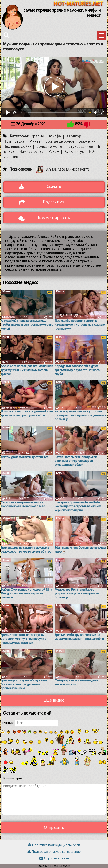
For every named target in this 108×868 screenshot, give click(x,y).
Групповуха (14, 142)
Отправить (54, 827)
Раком (54, 152)
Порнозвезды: (21, 170)
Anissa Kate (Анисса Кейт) (68, 170)
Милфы (55, 137)
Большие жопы (49, 147)
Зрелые (38, 137)
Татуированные (80, 147)
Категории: (19, 137)
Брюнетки (87, 142)
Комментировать (54, 218)
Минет (35, 142)
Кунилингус (74, 152)
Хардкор (74, 137)
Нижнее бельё (31, 152)
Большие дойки (18, 147)
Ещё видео (54, 700)
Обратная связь (54, 858)
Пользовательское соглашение (54, 852)
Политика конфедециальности (54, 845)
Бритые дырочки (60, 142)
